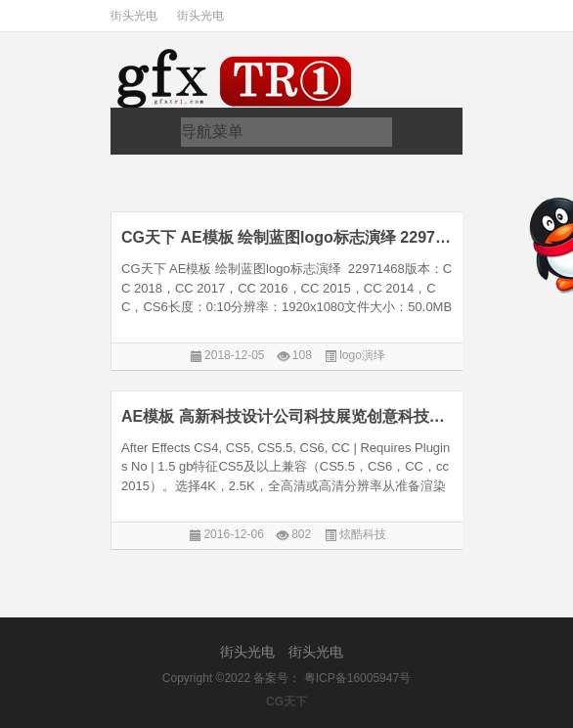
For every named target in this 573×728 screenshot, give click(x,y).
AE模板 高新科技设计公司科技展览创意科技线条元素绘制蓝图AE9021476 (287, 416)
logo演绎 (362, 355)
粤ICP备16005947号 (357, 678)
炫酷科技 (363, 534)
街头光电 (134, 16)
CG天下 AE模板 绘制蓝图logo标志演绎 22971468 (287, 237)
